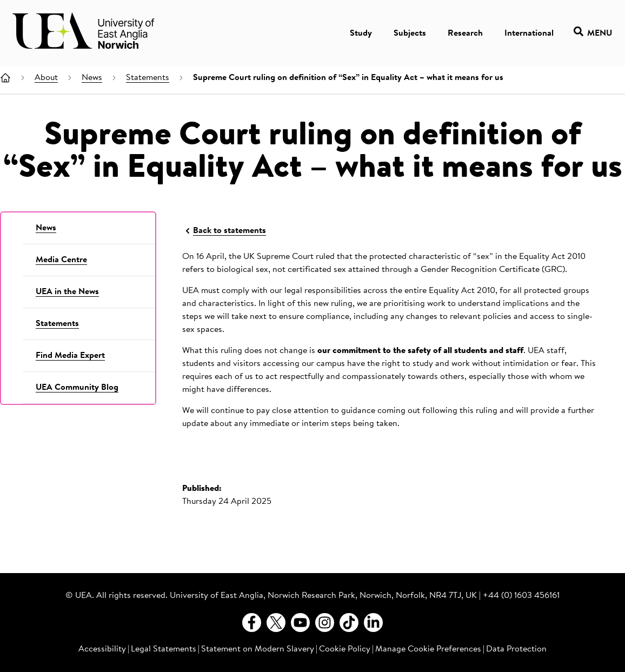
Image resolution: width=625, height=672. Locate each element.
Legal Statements (164, 649)
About (46, 78)
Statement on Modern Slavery (258, 649)
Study (361, 34)
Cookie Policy (345, 649)
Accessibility (102, 649)
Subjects (410, 34)
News (92, 78)
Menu (593, 33)
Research (465, 34)
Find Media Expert (70, 356)
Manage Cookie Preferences (428, 649)
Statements (148, 78)
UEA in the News (67, 292)
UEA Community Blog (77, 388)
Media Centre (61, 260)
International (529, 34)
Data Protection (516, 649)
